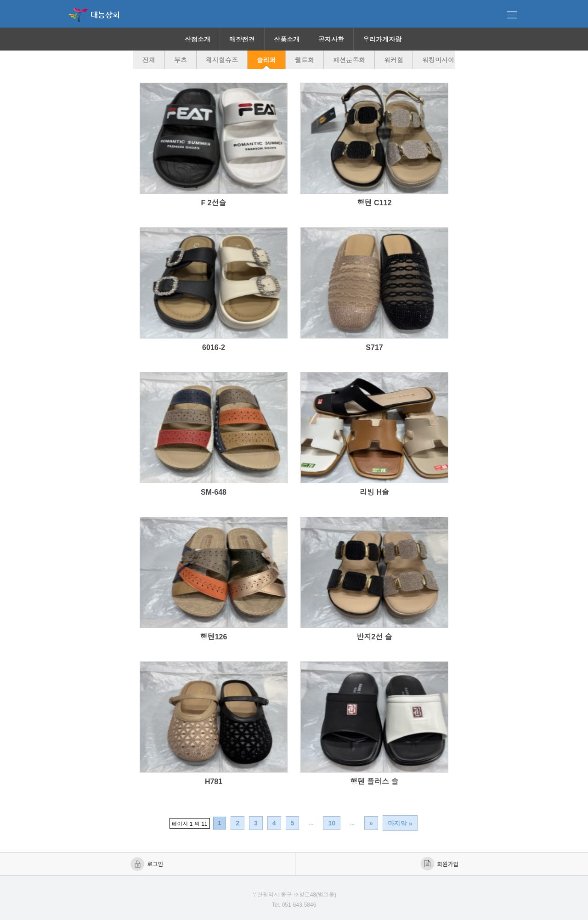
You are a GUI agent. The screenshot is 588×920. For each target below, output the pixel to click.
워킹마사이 (438, 60)
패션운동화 (349, 60)
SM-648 (214, 492)
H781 (214, 782)
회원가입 (440, 864)
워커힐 (394, 60)
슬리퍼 (266, 60)
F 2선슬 (213, 203)
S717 (374, 347)
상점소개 (198, 40)
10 (332, 823)
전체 (149, 60)
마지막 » (400, 824)
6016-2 (214, 347)
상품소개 (287, 40)
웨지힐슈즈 (222, 60)
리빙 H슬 (374, 492)
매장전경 (242, 40)
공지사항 (331, 40)
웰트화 (305, 60)
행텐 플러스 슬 (375, 782)
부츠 (181, 60)
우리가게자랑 (382, 40)
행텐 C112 (375, 203)
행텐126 (214, 637)
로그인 (148, 864)
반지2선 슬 (374, 637)
